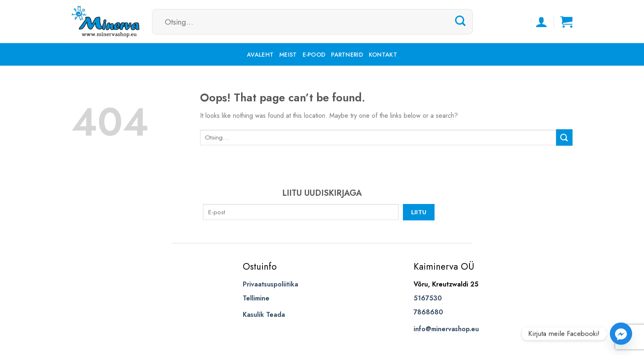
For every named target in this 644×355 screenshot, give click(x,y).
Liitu (419, 212)
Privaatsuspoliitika (270, 284)
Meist (288, 55)
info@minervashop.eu (446, 329)
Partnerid (347, 55)
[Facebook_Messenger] (621, 334)
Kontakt (383, 55)
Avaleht (260, 55)
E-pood (314, 55)
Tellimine (256, 298)
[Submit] (460, 21)
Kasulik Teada (264, 315)
